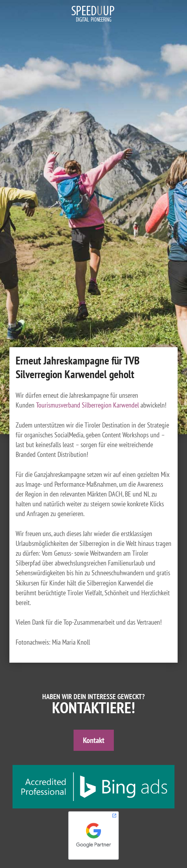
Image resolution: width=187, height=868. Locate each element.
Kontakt (94, 740)
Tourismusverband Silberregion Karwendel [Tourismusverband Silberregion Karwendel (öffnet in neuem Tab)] (87, 405)
